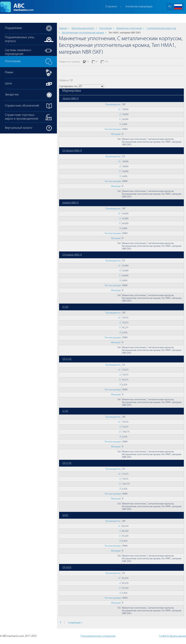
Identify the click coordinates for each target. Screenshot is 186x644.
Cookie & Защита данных (173, 636)
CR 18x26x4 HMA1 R (72, 151)
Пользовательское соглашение (98, 636)
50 (97, 62)
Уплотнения (105, 28)
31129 (65, 307)
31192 (65, 411)
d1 (119, 110)
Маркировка (72, 91)
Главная (63, 28)
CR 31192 (67, 463)
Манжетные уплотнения (129, 28)
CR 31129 (67, 359)
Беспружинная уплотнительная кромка (83, 33)
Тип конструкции (113, 129)
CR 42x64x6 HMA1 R (72, 255)
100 (106, 62)
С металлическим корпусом (161, 28)
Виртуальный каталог (83, 28)
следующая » (75, 623)
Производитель (113, 105)
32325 (65, 515)
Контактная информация (139, 7)
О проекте (111, 7)
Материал (116, 134)
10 (88, 62)
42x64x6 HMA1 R (70, 203)
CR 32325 (67, 567)
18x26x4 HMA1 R (70, 99)
